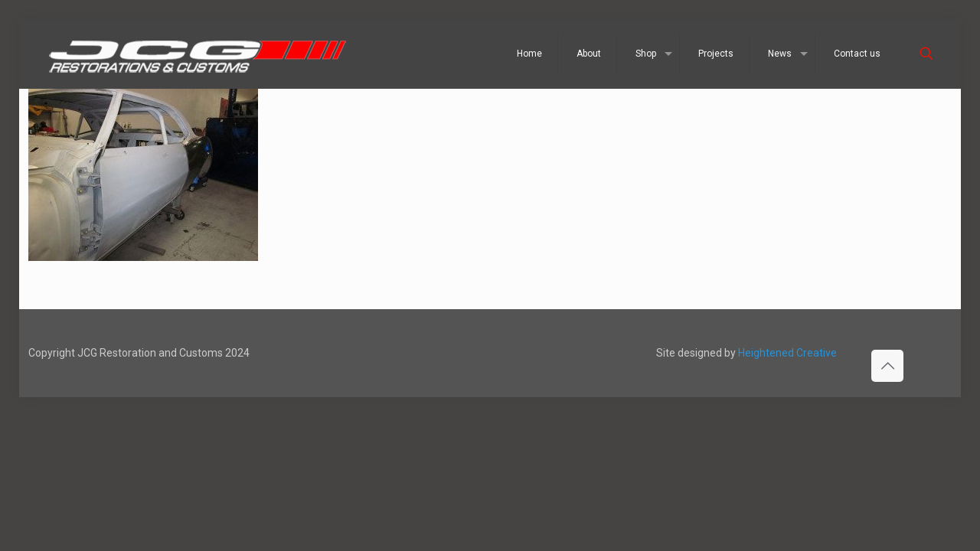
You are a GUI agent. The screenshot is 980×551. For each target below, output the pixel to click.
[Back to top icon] (887, 366)
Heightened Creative (787, 353)
